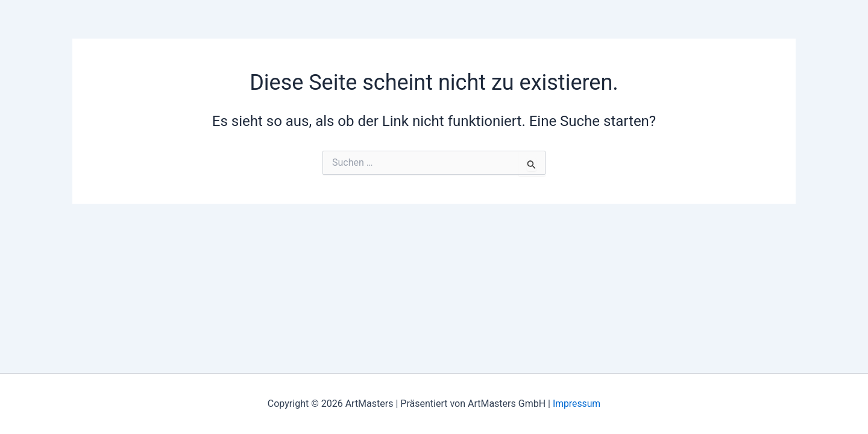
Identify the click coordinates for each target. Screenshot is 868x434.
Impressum (577, 404)
